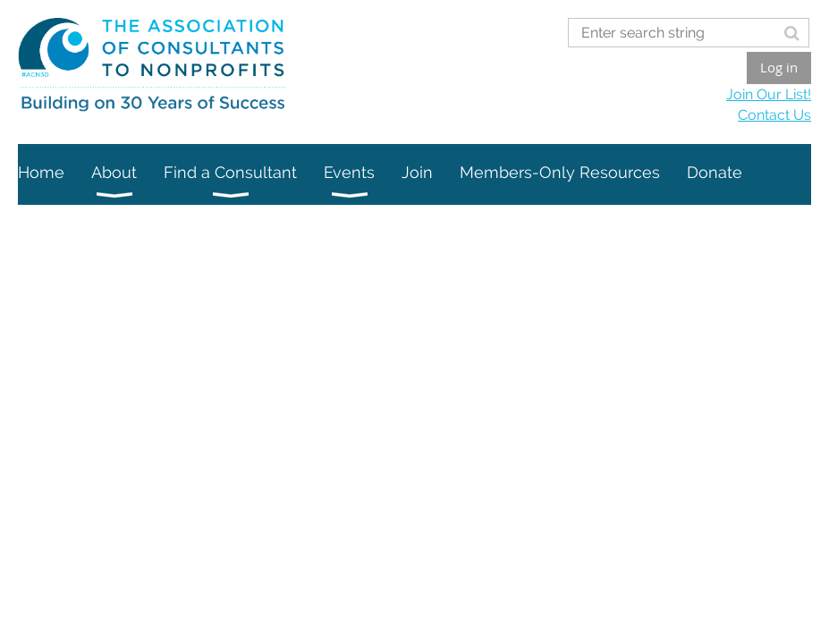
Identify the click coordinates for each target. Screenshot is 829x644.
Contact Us (774, 115)
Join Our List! (769, 94)
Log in (779, 67)
